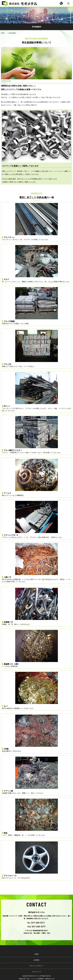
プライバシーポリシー (37, 966)
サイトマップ (37, 972)
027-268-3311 (38, 923)
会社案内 (37, 960)
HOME (3, 33)
